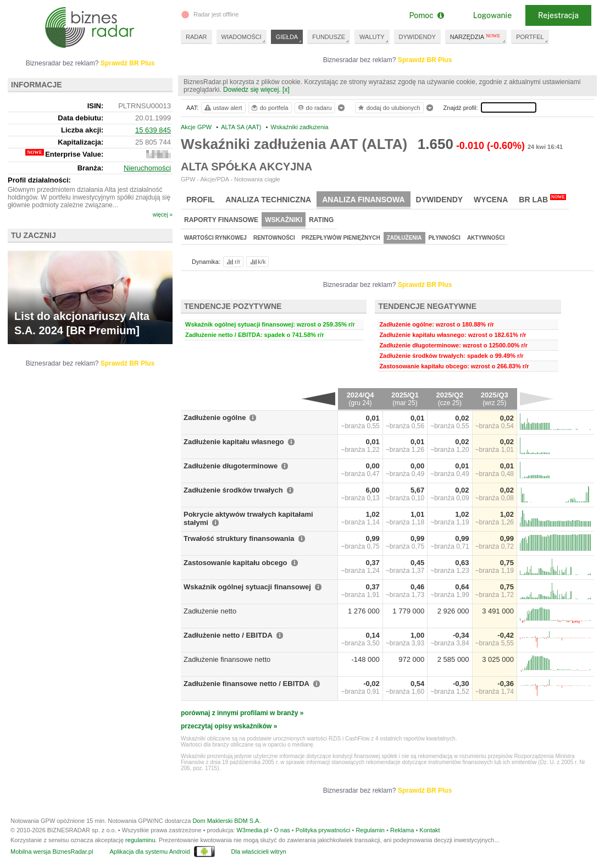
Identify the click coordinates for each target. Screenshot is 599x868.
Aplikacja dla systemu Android (149, 852)
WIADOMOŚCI (242, 37)
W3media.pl (252, 830)
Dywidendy (440, 200)
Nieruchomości (147, 168)
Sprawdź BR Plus (425, 60)
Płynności (445, 238)
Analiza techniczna (268, 200)
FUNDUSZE (329, 37)
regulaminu (140, 840)
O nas (282, 830)
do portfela (269, 108)
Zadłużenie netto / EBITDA (228, 635)
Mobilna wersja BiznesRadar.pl (52, 852)
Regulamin (370, 830)
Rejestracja (558, 15)
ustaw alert (223, 108)
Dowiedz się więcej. (252, 90)
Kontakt (429, 830)
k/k (257, 262)
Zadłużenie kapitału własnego (234, 442)
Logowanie (492, 15)
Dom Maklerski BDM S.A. (226, 821)
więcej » (163, 215)
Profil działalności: (39, 180)
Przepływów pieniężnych (341, 238)
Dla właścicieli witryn (259, 852)
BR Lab (542, 199)
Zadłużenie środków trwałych (233, 490)
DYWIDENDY (417, 37)
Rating (321, 220)
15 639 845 (153, 130)
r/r (232, 262)
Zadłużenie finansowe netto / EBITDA (246, 684)
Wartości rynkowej (215, 238)
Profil (200, 200)
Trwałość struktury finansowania (239, 538)
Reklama (402, 830)
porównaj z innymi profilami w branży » (242, 713)
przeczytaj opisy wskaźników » (229, 726)
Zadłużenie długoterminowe (231, 466)
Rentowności (274, 238)
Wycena (491, 200)
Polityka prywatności (323, 830)
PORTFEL (530, 37)
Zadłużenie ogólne (215, 418)
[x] (286, 90)
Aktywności (486, 238)
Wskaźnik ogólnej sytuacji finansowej (247, 587)
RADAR (196, 37)
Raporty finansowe (221, 220)
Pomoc (426, 15)
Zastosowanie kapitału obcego (235, 563)
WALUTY (372, 37)
